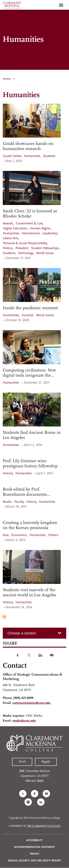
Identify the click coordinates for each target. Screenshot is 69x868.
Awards (8, 224)
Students (49, 156)
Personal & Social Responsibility (25, 243)
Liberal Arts (11, 238)
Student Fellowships (45, 248)
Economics (19, 535)
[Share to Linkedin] (40, 655)
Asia (6, 535)
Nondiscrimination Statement (35, 847)
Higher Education (15, 229)
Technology (26, 253)
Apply (46, 762)
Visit (22, 762)
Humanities (32, 156)
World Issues (45, 253)
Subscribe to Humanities (4, 617)
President (22, 248)
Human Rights (40, 229)
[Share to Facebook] (17, 655)
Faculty (19, 502)
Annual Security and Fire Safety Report (34, 861)
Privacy (35, 854)
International (31, 233)
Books (7, 502)
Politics (8, 248)
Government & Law (29, 224)
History (8, 473)
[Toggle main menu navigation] (61, 5)
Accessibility (34, 840)
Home (7, 79)
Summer (28, 315)
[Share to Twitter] (29, 655)
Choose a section (22, 633)
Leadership (50, 233)
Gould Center (12, 156)
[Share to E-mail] (52, 655)
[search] (53, 5)
